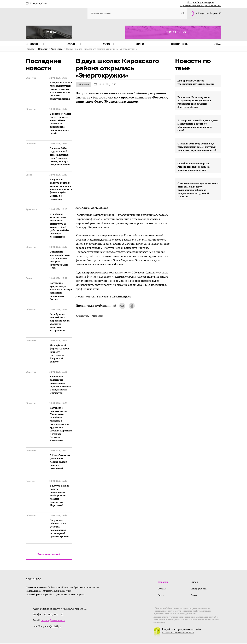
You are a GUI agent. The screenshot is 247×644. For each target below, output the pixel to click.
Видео (140, 44)
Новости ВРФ (33, 579)
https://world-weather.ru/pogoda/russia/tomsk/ (201, 5)
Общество (83, 84)
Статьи (71, 44)
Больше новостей (49, 554)
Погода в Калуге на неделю (201, 2)
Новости (33, 44)
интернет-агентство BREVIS (178, 633)
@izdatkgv (55, 627)
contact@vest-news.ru (53, 621)
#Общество (82, 316)
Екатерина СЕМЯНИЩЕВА (114, 296)
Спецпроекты (179, 44)
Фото (106, 44)
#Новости (97, 316)
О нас (217, 44)
